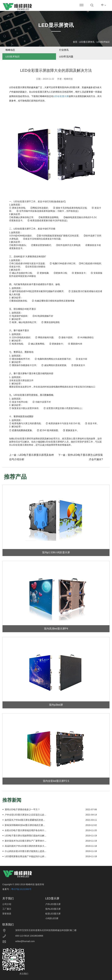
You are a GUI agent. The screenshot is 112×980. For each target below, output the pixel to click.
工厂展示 (7, 909)
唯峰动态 (10, 50)
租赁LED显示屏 (53, 914)
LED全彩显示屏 (61, 96)
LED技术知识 (103, 42)
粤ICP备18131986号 (21, 889)
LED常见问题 (66, 56)
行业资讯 (64, 50)
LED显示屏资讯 (87, 42)
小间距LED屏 (52, 918)
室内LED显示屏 (53, 909)
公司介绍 (7, 904)
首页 (75, 42)
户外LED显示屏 (53, 904)
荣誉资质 (7, 914)
